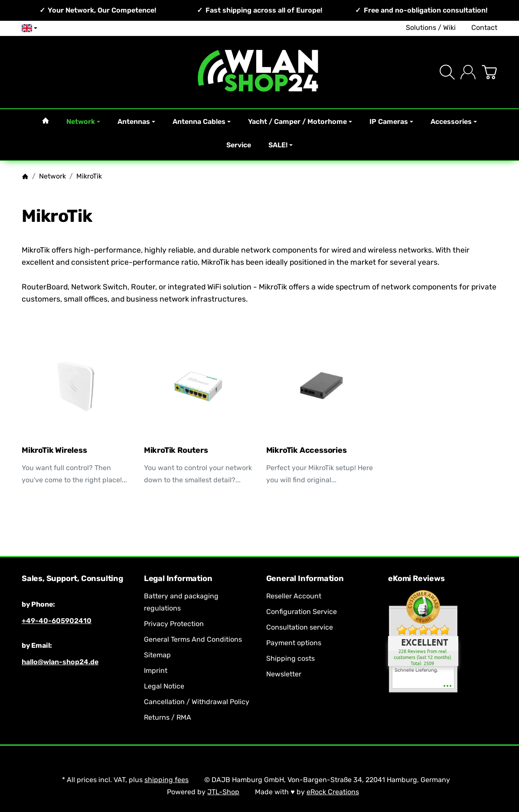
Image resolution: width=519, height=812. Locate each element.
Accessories (454, 122)
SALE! (281, 145)
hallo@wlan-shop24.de (60, 662)
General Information (305, 579)
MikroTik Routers (176, 451)
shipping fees (166, 780)
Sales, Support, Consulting (72, 579)
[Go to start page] (259, 72)
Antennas (136, 122)
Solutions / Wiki (431, 28)
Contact (484, 28)
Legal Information (178, 579)
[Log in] (468, 72)
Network (83, 122)
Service (239, 145)
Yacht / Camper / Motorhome (300, 122)
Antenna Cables (202, 122)
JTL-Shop (223, 792)
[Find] (447, 72)
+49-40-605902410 (57, 621)
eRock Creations (333, 792)
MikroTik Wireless (54, 451)
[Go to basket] (489, 72)
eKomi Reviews (416, 579)
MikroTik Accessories (307, 451)
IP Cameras (391, 122)
